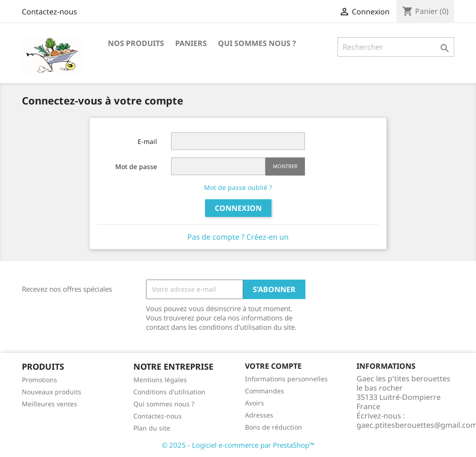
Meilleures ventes (50, 404)
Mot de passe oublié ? (238, 187)
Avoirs (255, 403)
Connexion (238, 208)
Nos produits (136, 43)
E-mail (147, 141)
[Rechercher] (396, 47)
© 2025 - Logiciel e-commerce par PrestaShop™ (238, 445)
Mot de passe (136, 166)
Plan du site (152, 428)
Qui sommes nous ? (257, 43)
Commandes (264, 391)
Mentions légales (160, 380)
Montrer (285, 166)
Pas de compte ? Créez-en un (238, 237)
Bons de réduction (274, 427)
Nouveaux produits (52, 392)
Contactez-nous (50, 12)
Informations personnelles (286, 379)
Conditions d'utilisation (169, 392)
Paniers (191, 43)
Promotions (40, 380)
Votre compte (273, 366)
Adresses (259, 415)
